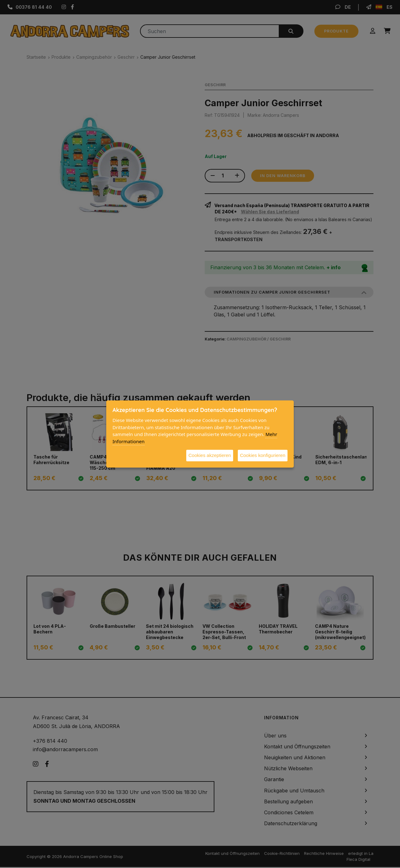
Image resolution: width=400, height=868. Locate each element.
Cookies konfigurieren (263, 455)
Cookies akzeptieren (210, 455)
